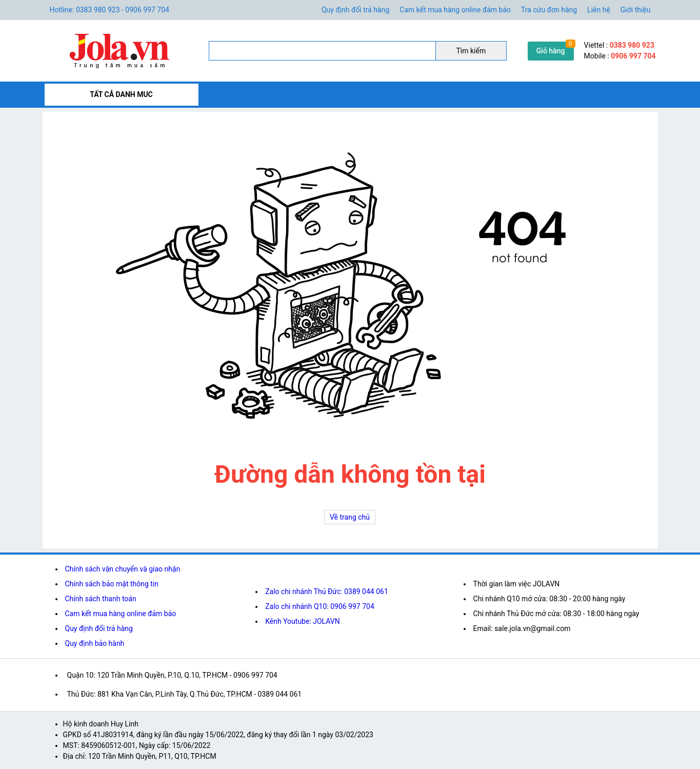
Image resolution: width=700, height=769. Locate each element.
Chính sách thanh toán (101, 599)
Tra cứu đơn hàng (549, 10)
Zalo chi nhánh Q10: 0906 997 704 (320, 606)
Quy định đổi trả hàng (355, 10)
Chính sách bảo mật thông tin (112, 584)
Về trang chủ (350, 517)
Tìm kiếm (471, 51)
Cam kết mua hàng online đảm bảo (455, 10)
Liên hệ (599, 10)
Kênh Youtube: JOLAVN (303, 621)
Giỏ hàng (551, 51)
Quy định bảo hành (95, 643)
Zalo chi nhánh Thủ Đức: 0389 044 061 (327, 591)
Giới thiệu (636, 10)
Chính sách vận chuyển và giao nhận (123, 569)
